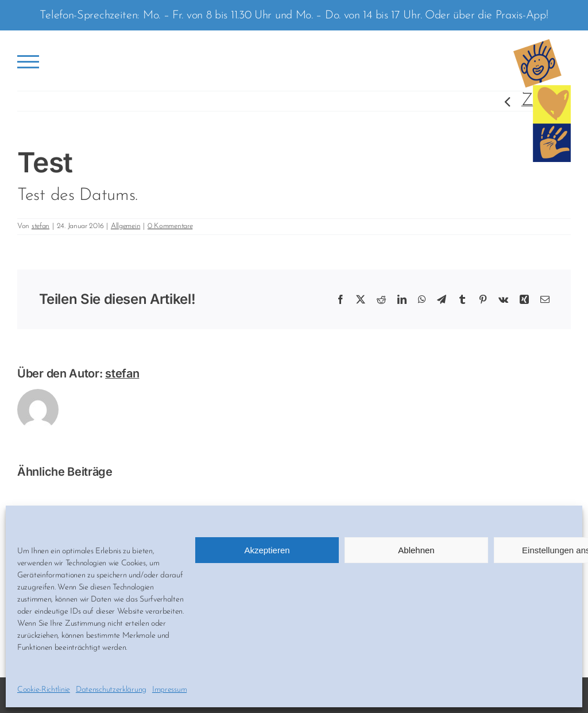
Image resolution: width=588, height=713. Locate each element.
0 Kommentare (170, 226)
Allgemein (125, 226)
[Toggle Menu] (28, 62)
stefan (40, 226)
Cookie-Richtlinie (44, 690)
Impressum (169, 690)
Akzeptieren (267, 550)
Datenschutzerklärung (111, 690)
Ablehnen (416, 550)
